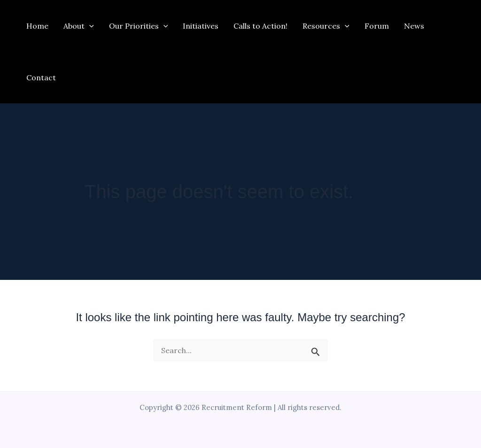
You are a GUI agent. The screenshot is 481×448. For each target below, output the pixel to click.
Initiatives (201, 26)
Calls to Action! (260, 26)
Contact (41, 77)
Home (37, 26)
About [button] (79, 26)
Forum (377, 26)
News (414, 26)
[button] (89, 26)
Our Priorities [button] (139, 26)
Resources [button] (326, 26)
